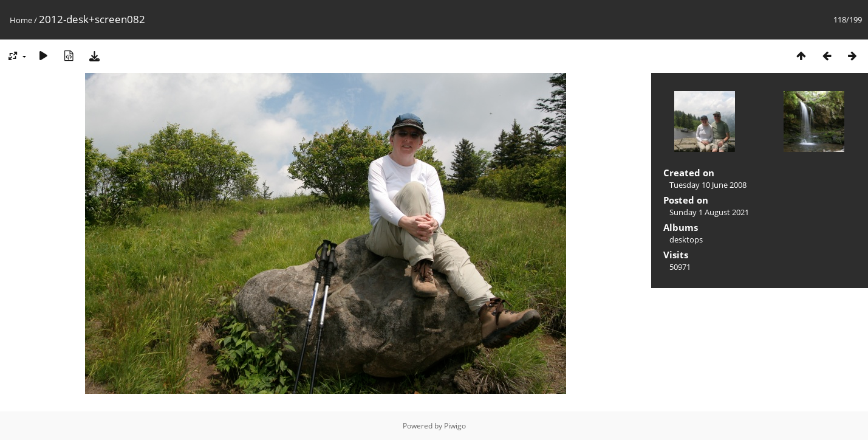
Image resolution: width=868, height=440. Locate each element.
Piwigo (455, 426)
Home (21, 20)
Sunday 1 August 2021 (709, 212)
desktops (686, 239)
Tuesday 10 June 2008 (708, 185)
